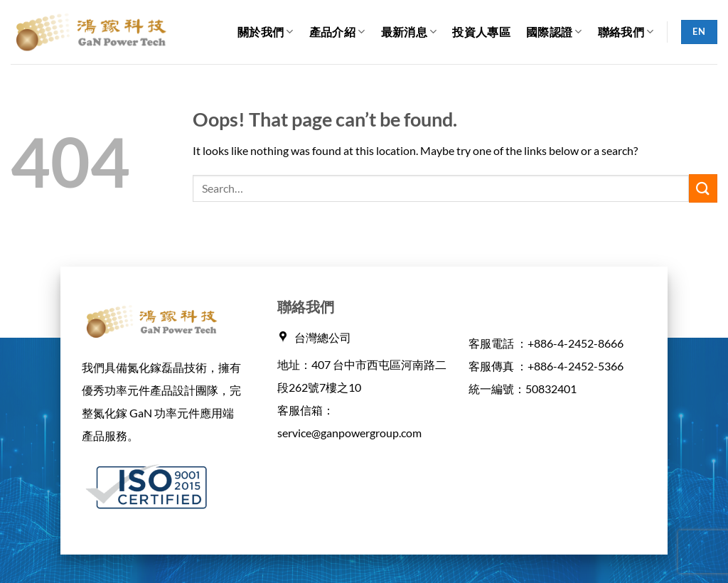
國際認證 (554, 32)
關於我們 (266, 32)
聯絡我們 (626, 32)
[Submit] (703, 188)
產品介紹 (337, 32)
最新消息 (409, 32)
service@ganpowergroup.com (349, 433)
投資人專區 (481, 32)
